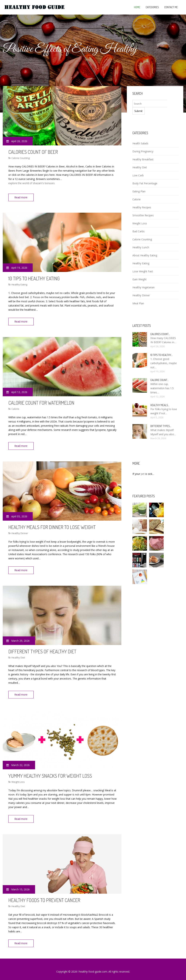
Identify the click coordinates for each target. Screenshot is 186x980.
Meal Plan (138, 303)
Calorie (15, 408)
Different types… (161, 426)
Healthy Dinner (20, 531)
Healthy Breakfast (143, 159)
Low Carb (138, 175)
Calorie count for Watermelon (41, 401)
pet (143, 474)
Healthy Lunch (141, 247)
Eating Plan (139, 191)
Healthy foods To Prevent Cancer (44, 896)
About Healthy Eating (145, 255)
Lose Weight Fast (143, 271)
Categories (152, 7)
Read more (22, 197)
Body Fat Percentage (145, 183)
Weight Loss (18, 779)
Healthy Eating (19, 284)
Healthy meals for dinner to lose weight (52, 525)
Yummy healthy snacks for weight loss (50, 772)
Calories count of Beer (33, 152)
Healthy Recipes (142, 207)
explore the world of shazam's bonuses (32, 183)
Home (137, 7)
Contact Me (171, 7)
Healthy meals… (160, 405)
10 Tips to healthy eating (34, 278)
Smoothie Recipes (143, 215)
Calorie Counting (21, 158)
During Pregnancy (143, 151)
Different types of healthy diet (42, 649)
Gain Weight (139, 279)
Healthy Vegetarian (143, 287)
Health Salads (140, 143)
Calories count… (160, 334)
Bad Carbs (139, 231)
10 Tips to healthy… (161, 355)
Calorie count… (159, 380)
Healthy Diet (18, 655)
